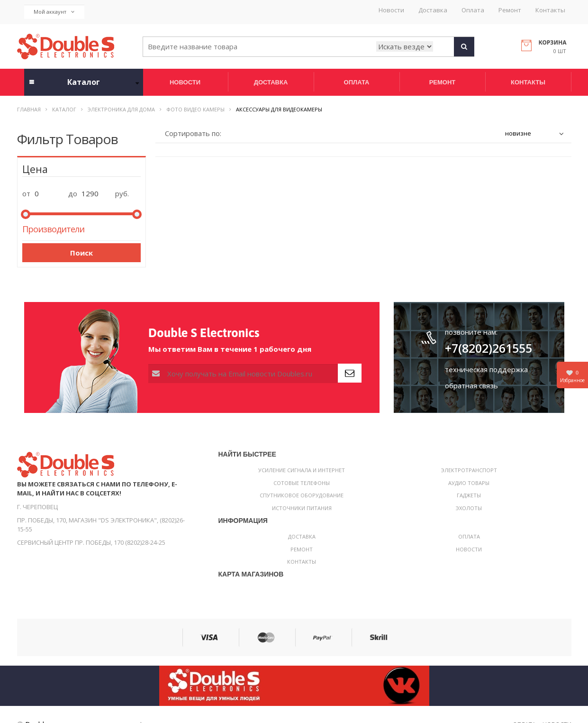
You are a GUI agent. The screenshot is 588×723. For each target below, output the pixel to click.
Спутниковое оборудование (302, 495)
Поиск (81, 253)
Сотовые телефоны (302, 483)
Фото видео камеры (195, 109)
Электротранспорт (469, 470)
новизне (518, 133)
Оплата (473, 10)
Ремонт (510, 10)
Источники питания (302, 508)
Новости (391, 10)
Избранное (572, 376)
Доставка (433, 10)
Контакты (550, 10)
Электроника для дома (121, 109)
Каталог (64, 109)
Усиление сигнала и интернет (302, 470)
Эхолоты (469, 508)
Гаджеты (469, 495)
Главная (29, 109)
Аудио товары (469, 483)
